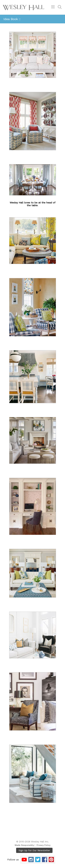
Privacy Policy (44, 845)
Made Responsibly (24, 845)
